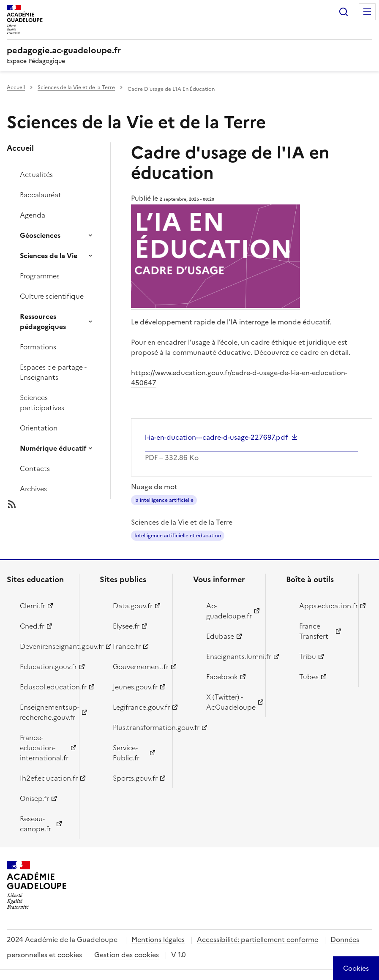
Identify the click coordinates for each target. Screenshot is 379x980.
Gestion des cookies (127, 955)
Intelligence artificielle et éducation (178, 536)
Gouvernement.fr (138, 667)
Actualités (36, 174)
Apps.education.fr (324, 606)
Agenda (33, 215)
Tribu (308, 656)
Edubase (220, 636)
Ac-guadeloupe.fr (229, 611)
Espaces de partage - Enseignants (53, 372)
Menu (367, 12)
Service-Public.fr (126, 753)
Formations (38, 347)
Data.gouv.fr (133, 606)
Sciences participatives (42, 403)
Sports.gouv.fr (135, 778)
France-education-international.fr (44, 748)
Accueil (16, 87)
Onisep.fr (34, 798)
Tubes (309, 677)
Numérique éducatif (53, 448)
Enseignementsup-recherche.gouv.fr (45, 712)
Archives (33, 489)
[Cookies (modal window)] (356, 968)
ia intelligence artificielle (164, 500)
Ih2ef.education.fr (45, 778)
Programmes (40, 276)
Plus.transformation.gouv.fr (138, 727)
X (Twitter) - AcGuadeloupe (231, 702)
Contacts (35, 468)
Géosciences (40, 235)
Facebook (222, 677)
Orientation (39, 428)
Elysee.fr (126, 626)
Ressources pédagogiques (43, 321)
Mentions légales (158, 939)
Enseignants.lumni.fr (231, 656)
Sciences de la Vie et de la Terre (76, 87)
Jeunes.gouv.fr (135, 687)
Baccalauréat (41, 195)
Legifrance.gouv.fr (138, 707)
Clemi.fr (33, 606)
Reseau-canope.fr (35, 824)
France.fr (127, 646)
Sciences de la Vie (49, 256)
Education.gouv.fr (45, 667)
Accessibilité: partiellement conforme (258, 939)
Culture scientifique (52, 296)
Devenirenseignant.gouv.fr (45, 646)
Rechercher (344, 12)
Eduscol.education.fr (45, 687)
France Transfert (314, 631)
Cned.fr (32, 626)
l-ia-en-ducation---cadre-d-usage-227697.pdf (216, 437)
